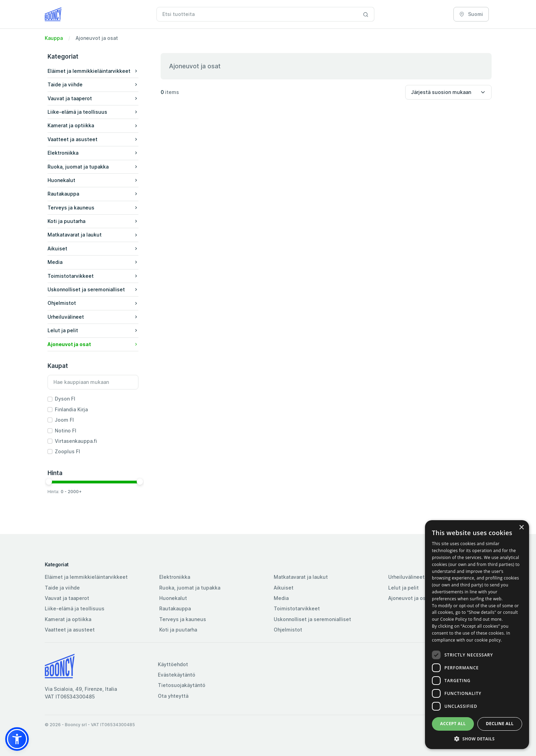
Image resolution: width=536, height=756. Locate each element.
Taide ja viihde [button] (93, 84)
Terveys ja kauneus (183, 619)
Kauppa (54, 38)
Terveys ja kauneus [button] (93, 208)
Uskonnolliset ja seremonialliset (312, 619)
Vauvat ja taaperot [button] (93, 98)
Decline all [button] (500, 724)
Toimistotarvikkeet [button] (93, 276)
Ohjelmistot (288, 630)
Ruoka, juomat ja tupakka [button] (93, 167)
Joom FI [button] (64, 420)
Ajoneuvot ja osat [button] (93, 344)
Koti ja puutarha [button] (93, 221)
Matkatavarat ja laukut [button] (93, 235)
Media (281, 598)
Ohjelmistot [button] (93, 303)
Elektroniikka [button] (93, 153)
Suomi (471, 14)
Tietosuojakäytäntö (182, 685)
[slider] (49, 482)
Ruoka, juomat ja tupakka (190, 588)
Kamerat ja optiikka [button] (93, 125)
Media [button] (93, 262)
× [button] (521, 528)
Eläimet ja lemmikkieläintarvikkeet (86, 577)
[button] (93, 71)
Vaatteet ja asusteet (70, 630)
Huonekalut (173, 598)
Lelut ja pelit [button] (93, 330)
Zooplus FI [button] (67, 451)
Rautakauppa (175, 608)
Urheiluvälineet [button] (93, 317)
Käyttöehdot (173, 664)
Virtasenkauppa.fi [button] (76, 441)
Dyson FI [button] (65, 399)
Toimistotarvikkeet (297, 608)
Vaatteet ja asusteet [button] (93, 139)
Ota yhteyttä (173, 696)
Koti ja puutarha (178, 630)
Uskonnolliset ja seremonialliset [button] (93, 289)
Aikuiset (284, 588)
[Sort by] (448, 92)
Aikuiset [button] (93, 248)
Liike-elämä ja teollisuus (75, 608)
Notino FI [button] (66, 431)
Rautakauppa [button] (93, 194)
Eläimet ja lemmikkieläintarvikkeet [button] (93, 71)
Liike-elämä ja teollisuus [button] (93, 112)
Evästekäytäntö (177, 675)
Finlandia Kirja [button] (71, 409)
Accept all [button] (453, 724)
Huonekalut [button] (93, 180)
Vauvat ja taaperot (67, 598)
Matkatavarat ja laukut (301, 577)
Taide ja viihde (62, 588)
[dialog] (477, 635)
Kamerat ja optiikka (68, 619)
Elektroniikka (175, 577)
